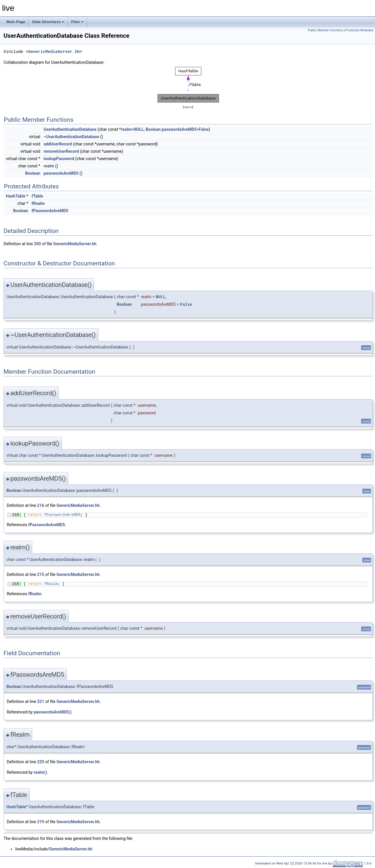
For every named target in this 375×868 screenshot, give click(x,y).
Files (77, 22)
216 (41, 505)
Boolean (153, 129)
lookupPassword (59, 159)
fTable (37, 196)
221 (41, 701)
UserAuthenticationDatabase (70, 129)
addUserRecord (58, 144)
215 (41, 574)
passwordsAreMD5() (53, 712)
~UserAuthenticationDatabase (71, 137)
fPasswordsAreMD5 (50, 211)
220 (41, 762)
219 (41, 822)
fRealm (38, 203)
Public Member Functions (326, 30)
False (204, 129)
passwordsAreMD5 (179, 129)
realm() (40, 772)
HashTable (16, 196)
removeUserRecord (61, 151)
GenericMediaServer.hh (54, 52)
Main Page (16, 22)
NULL (139, 129)
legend (188, 107)
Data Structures (48, 22)
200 (37, 244)
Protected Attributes (360, 30)
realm (126, 129)
